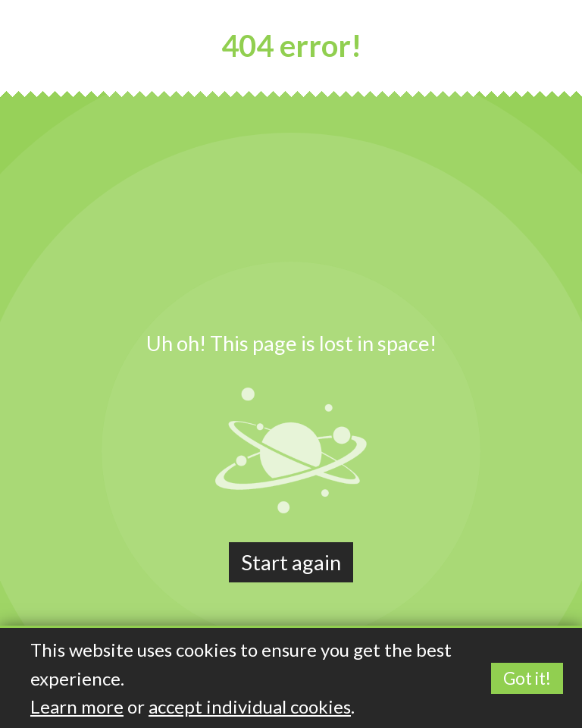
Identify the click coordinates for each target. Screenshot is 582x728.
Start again (291, 562)
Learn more (77, 706)
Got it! (527, 678)
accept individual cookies (250, 706)
